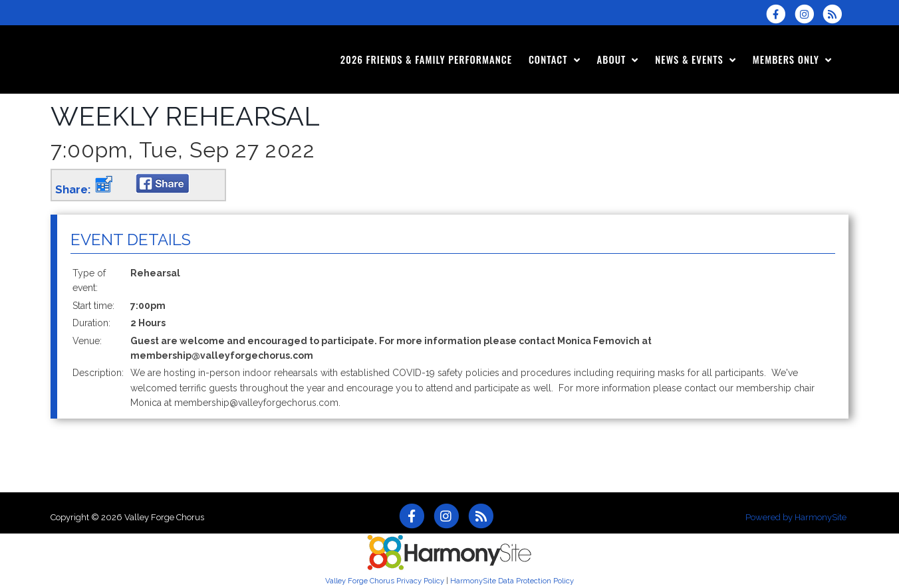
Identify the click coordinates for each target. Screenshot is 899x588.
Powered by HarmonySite (796, 517)
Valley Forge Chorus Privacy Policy (385, 581)
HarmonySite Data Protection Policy (512, 581)
